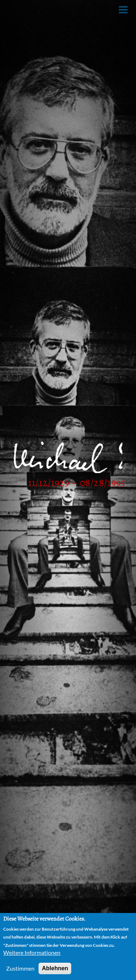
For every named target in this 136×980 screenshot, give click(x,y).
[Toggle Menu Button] (123, 10)
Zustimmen (20, 968)
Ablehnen (55, 968)
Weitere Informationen (32, 952)
